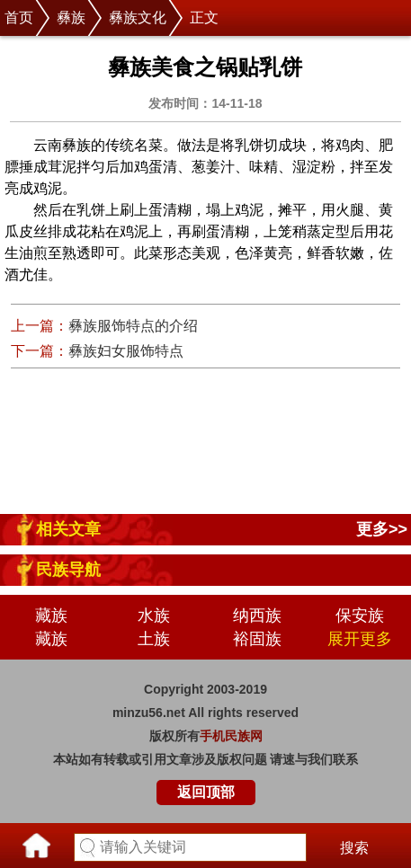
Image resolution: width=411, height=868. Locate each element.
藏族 (51, 616)
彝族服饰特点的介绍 (133, 326)
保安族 (360, 616)
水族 (154, 616)
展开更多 (360, 639)
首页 (19, 18)
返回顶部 (206, 792)
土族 (154, 639)
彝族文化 (138, 18)
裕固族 (257, 639)
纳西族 (257, 616)
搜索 (354, 848)
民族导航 (68, 570)
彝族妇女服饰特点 (126, 351)
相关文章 (68, 529)
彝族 (71, 18)
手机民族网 (231, 736)
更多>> (382, 529)
